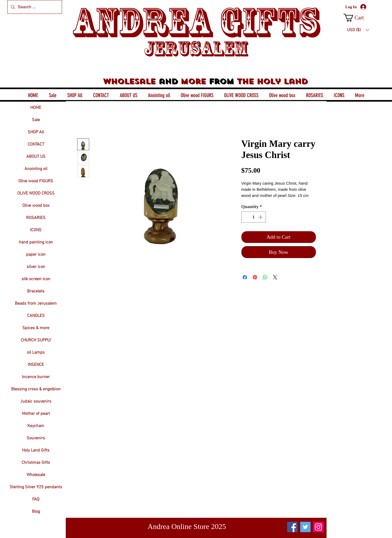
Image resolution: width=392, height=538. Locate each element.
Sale (36, 120)
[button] (358, 18)
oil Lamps (36, 353)
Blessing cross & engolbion (36, 389)
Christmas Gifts (36, 463)
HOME (36, 108)
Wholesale (36, 475)
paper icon (36, 255)
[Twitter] (305, 527)
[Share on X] (275, 277)
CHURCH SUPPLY (36, 340)
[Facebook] (292, 527)
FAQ (36, 499)
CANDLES (36, 316)
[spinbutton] (253, 217)
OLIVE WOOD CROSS (36, 193)
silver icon (36, 267)
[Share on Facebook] (245, 277)
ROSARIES (36, 218)
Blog (36, 512)
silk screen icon (36, 279)
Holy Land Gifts (36, 450)
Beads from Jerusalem (36, 304)
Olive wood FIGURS (36, 181)
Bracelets (36, 291)
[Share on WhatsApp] (265, 277)
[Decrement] (246, 217)
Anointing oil (36, 169)
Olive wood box (36, 206)
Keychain (36, 426)
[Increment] (261, 217)
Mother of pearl (36, 414)
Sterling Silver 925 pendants (36, 487)
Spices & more (36, 328)
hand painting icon (36, 242)
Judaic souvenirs (36, 402)
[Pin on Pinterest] (255, 277)
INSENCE (36, 365)
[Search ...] (34, 7)
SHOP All (36, 132)
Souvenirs (36, 438)
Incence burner (36, 377)
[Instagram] (318, 527)
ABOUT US (36, 157)
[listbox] (358, 30)
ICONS (36, 230)
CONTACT (36, 144)
